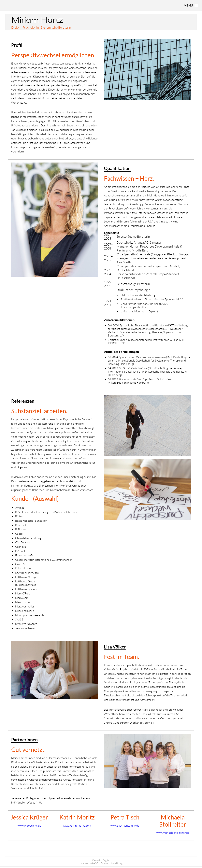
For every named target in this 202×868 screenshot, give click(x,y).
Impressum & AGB (89, 863)
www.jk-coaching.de (29, 825)
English (106, 860)
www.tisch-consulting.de (125, 825)
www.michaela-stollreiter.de (173, 833)
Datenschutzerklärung (112, 863)
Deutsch (96, 860)
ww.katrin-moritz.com (78, 825)
